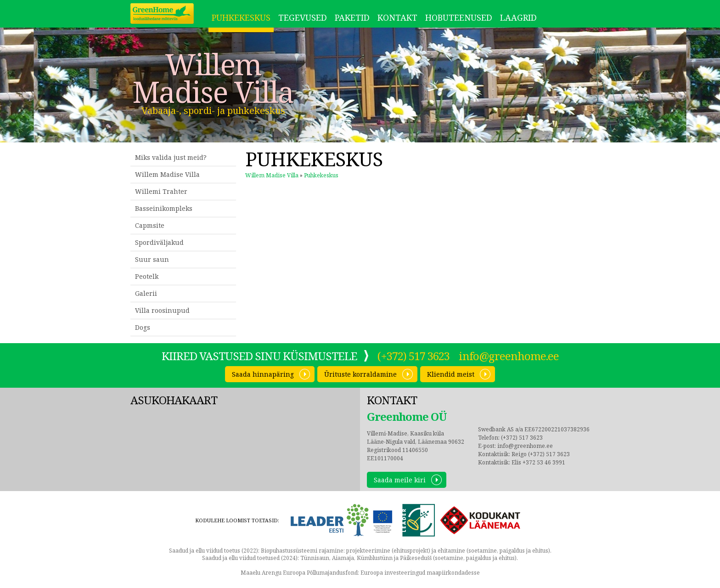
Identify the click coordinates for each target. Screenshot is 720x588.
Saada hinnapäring (263, 374)
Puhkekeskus (241, 17)
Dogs (143, 327)
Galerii (146, 293)
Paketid (352, 17)
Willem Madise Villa (213, 78)
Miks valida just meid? (171, 157)
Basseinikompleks (164, 208)
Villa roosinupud (162, 310)
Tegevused (303, 17)
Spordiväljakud (159, 242)
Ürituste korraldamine (360, 374)
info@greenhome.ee (509, 356)
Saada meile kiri (400, 480)
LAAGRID (518, 17)
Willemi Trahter (161, 191)
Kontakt (397, 17)
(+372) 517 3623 (413, 356)
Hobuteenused (459, 17)
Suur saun (152, 259)
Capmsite (150, 225)
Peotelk (147, 276)
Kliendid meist (451, 374)
